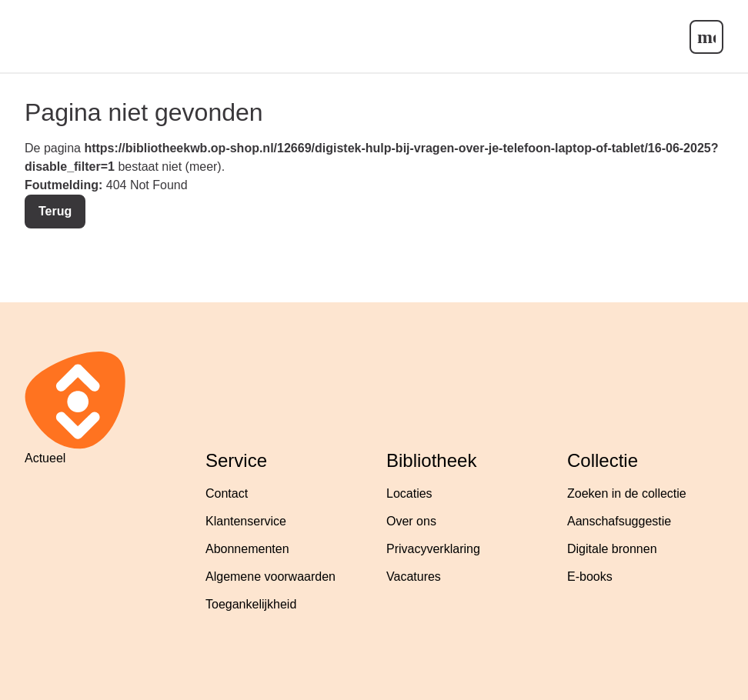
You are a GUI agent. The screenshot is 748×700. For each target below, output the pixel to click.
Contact (227, 493)
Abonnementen (247, 549)
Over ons (411, 521)
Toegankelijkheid (251, 604)
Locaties (409, 493)
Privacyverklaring (433, 549)
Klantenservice (246, 521)
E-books (590, 577)
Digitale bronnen (612, 549)
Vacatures (414, 577)
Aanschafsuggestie (619, 521)
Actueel (45, 458)
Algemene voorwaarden (270, 577)
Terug (55, 211)
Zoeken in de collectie (627, 493)
